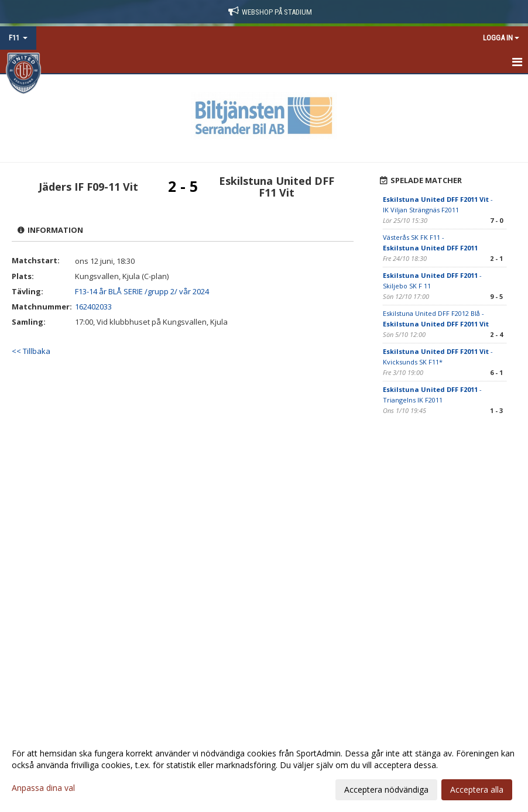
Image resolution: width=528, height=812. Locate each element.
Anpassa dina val (43, 788)
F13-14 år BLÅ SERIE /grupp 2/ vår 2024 (142, 291)
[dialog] (264, 771)
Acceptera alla (477, 789)
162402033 (93, 307)
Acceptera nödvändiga (386, 789)
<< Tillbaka (31, 351)
